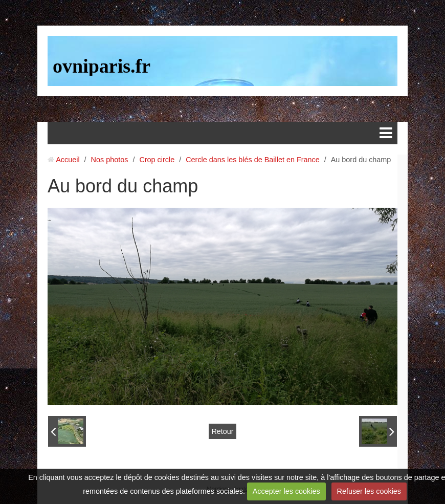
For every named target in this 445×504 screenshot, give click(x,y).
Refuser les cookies (369, 491)
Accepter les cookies (286, 491)
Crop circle (157, 160)
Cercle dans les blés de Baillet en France (253, 160)
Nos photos (110, 160)
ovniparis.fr (102, 66)
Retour (222, 431)
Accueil (68, 160)
